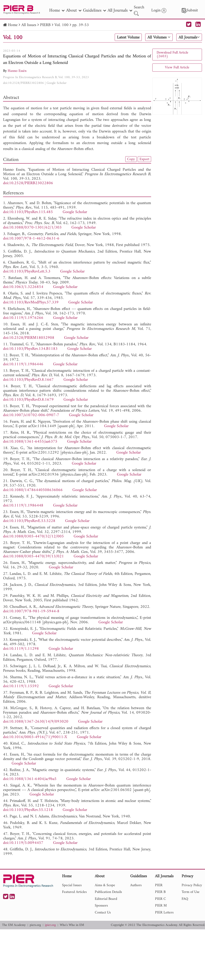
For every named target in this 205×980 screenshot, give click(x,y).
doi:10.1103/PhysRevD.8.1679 (28, 400)
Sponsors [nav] (101, 906)
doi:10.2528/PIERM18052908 (29, 338)
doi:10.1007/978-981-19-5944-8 (31, 611)
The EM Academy (14, 925)
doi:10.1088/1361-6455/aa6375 (30, 442)
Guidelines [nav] (94, 10)
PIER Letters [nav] (164, 913)
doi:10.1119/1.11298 (21, 649)
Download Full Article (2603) (172, 54)
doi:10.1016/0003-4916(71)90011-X (35, 737)
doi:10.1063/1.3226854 (23, 287)
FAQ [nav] (185, 899)
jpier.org (50, 925)
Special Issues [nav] (72, 885)
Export (144, 159)
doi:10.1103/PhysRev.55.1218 (28, 810)
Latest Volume (128, 37)
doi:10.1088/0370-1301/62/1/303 (32, 228)
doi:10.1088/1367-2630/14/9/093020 (36, 722)
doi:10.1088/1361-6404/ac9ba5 (30, 779)
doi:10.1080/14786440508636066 (33, 490)
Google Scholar (57, 83)
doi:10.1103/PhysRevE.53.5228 (29, 521)
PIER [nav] (159, 885)
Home (13, 25)
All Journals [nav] (120, 10)
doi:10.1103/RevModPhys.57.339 (31, 302)
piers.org (35, 925)
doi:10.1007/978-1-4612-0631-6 (31, 239)
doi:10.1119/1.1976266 (23, 318)
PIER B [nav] (160, 892)
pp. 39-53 (81, 25)
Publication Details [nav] (108, 892)
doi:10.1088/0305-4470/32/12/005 (33, 536)
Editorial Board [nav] (106, 899)
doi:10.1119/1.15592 (21, 686)
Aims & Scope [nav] (105, 885)
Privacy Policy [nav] (192, 885)
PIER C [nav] (160, 899)
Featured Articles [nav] (74, 892)
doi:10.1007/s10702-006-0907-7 (31, 415)
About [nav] (74, 10)
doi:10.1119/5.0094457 (23, 843)
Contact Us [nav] (103, 913)
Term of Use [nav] (191, 892)
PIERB (45, 25)
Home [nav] (57, 10)
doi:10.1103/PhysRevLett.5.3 (27, 272)
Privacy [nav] (187, 877)
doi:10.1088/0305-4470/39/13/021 (33, 556)
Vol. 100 (62, 25)
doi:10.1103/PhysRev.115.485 (28, 212)
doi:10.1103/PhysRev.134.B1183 (30, 349)
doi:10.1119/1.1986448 (23, 506)
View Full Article (177, 67)
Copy (131, 159)
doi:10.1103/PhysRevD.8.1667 (28, 380)
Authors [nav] (136, 885)
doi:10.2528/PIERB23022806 (23, 83)
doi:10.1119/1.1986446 (23, 364)
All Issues (29, 25)
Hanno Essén (17, 71)
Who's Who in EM (72, 925)
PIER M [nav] (161, 906)
